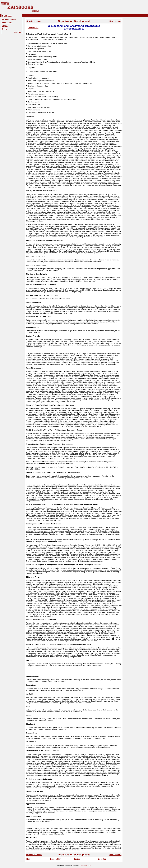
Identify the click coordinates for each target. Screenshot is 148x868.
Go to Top (102, 859)
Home (29, 859)
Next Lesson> (115, 21)
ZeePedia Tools (85, 865)
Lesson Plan (56, 859)
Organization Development (74, 21)
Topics (77, 859)
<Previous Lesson (34, 21)
